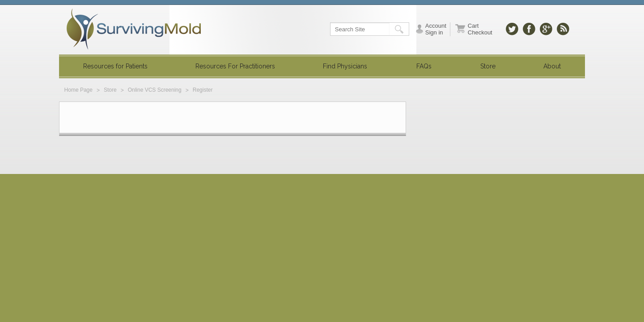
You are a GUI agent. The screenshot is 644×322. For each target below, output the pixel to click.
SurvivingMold (134, 29)
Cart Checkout (480, 29)
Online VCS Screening (155, 90)
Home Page (78, 90)
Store (110, 90)
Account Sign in (436, 29)
